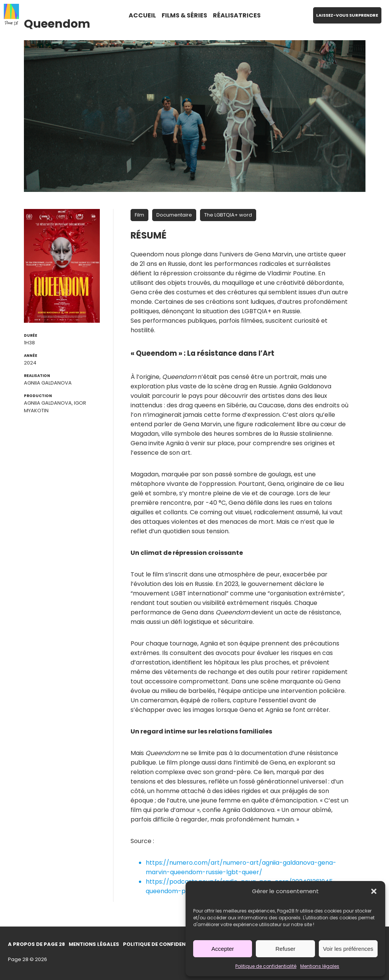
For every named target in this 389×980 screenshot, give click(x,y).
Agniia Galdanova (48, 383)
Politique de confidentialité (266, 966)
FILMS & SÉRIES (184, 15)
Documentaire (174, 215)
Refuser (286, 949)
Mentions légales (320, 966)
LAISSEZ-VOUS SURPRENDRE (347, 15)
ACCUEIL (142, 15)
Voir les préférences (348, 949)
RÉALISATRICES (237, 15)
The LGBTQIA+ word (228, 215)
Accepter (223, 949)
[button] (374, 891)
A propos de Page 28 (36, 944)
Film (139, 215)
